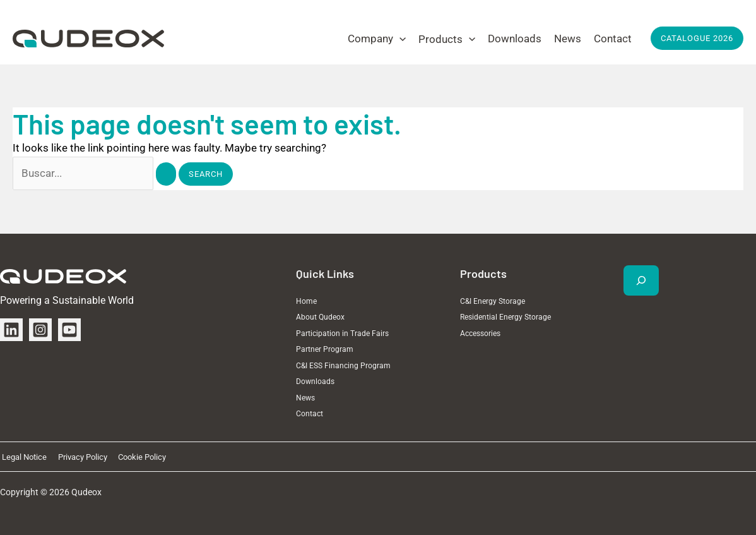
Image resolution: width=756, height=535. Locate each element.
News (305, 398)
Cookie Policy (134, 457)
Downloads (315, 382)
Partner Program (325, 349)
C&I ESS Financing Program (343, 366)
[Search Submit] (166, 174)
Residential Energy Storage (505, 317)
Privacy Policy (78, 457)
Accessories (480, 334)
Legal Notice (22, 457)
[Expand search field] (641, 280)
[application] (399, 39)
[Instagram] (40, 330)
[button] (377, 39)
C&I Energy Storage (493, 301)
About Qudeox (320, 317)
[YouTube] (69, 330)
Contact (310, 414)
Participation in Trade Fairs (342, 334)
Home (306, 301)
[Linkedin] (11, 330)
